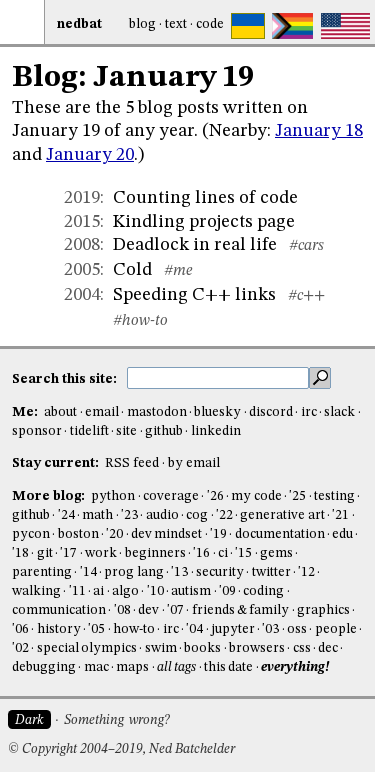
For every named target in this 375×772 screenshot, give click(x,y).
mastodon (157, 412)
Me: (26, 412)
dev (148, 610)
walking (36, 591)
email (102, 412)
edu (342, 534)
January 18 (319, 131)
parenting (42, 572)
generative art (282, 515)
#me (178, 271)
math (97, 515)
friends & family (241, 610)
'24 (66, 515)
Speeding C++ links (194, 295)
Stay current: (57, 463)
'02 (20, 648)
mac (96, 667)
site (126, 431)
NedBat (79, 24)
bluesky (217, 412)
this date (228, 667)
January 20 (90, 155)
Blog (142, 24)
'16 (201, 553)
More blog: (50, 496)
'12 (306, 572)
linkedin (216, 431)
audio (162, 515)
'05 (96, 629)
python (113, 496)
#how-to (140, 321)
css (302, 648)
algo (125, 591)
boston (78, 534)
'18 (20, 553)
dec (328, 648)
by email (194, 463)
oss (297, 629)
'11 (77, 591)
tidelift (89, 431)
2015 (82, 222)
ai (98, 591)
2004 (82, 295)
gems (276, 553)
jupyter (233, 629)
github (164, 431)
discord (271, 412)
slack (339, 412)
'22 (224, 515)
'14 (88, 572)
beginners (155, 553)
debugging (44, 667)
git (45, 553)
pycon (31, 534)
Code (210, 24)
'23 (129, 515)
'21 (340, 515)
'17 (68, 553)
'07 (175, 610)
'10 (155, 591)
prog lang (133, 572)
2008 (82, 245)
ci (223, 553)
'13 (179, 572)
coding (263, 591)
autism (191, 591)
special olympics (87, 648)
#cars (306, 246)
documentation (280, 534)
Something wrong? (116, 720)
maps (132, 667)
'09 (227, 591)
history (59, 629)
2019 (82, 198)
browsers (257, 648)
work (101, 553)
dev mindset (166, 534)
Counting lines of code (205, 198)
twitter (271, 572)
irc (309, 412)
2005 (82, 270)
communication (59, 610)
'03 (270, 629)
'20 (114, 534)
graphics (323, 610)
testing (334, 496)
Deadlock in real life (195, 245)
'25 (297, 496)
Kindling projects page (204, 222)
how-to (134, 629)
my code (256, 496)
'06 (20, 629)
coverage (171, 496)
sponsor (37, 431)
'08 (122, 610)
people (336, 629)
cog (197, 515)
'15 (243, 553)
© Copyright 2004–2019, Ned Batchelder (121, 749)
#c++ (306, 296)
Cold (132, 270)
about (60, 412)
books (202, 648)
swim (161, 648)
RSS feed (132, 463)
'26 (215, 496)
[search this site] (218, 378)
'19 (218, 534)
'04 (194, 629)
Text (176, 24)
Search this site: (66, 379)
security (220, 572)
